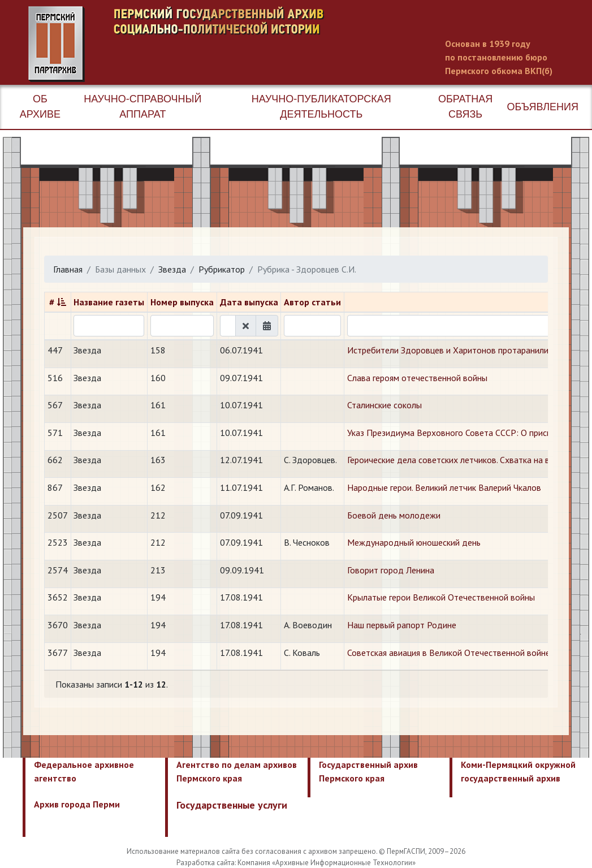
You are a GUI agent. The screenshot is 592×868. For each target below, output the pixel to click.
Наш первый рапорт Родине (402, 625)
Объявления (543, 107)
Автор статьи (312, 302)
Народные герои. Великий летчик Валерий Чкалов (444, 487)
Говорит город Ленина (391, 570)
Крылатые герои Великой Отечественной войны (441, 597)
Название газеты (109, 302)
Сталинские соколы (384, 405)
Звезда (172, 269)
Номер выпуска (182, 302)
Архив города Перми (77, 804)
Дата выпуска (249, 302)
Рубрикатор (222, 269)
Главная (68, 269)
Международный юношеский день (414, 542)
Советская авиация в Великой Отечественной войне (449, 653)
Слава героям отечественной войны (417, 378)
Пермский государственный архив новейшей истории (240, 44)
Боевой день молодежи (394, 515)
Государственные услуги (232, 805)
